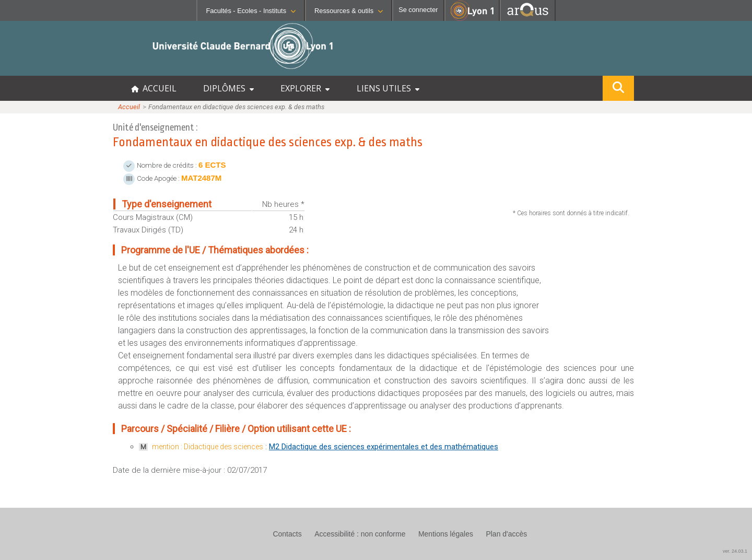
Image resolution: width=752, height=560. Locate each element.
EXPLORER (305, 88)
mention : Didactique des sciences (208, 447)
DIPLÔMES (228, 88)
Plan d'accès (506, 534)
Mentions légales (446, 534)
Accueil (129, 107)
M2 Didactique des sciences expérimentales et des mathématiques (384, 447)
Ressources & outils (349, 11)
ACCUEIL (154, 88)
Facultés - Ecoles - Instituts (251, 11)
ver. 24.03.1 (735, 551)
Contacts (287, 534)
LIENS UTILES (388, 88)
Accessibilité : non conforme (360, 534)
